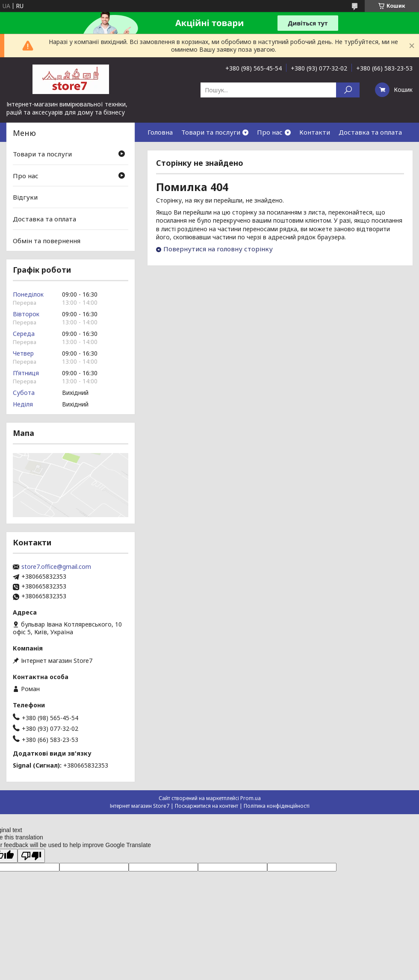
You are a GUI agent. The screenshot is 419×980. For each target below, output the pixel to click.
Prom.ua (251, 798)
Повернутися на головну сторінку (218, 249)
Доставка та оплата (370, 132)
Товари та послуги (211, 132)
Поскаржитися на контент (207, 806)
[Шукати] (348, 90)
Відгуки (25, 197)
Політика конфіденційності (277, 806)
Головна (160, 132)
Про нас (270, 132)
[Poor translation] (31, 856)
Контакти (315, 132)
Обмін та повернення (47, 240)
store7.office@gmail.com (56, 567)
